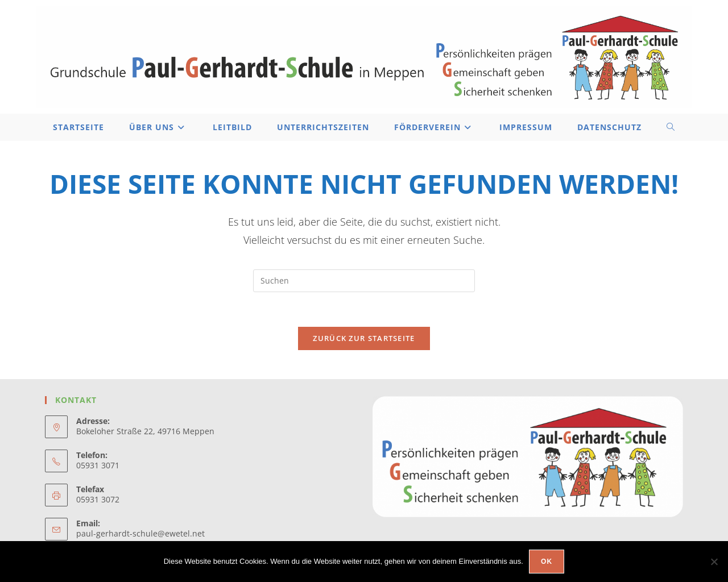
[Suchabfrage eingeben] (364, 281)
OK (547, 562)
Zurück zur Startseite (364, 338)
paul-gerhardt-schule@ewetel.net (140, 533)
